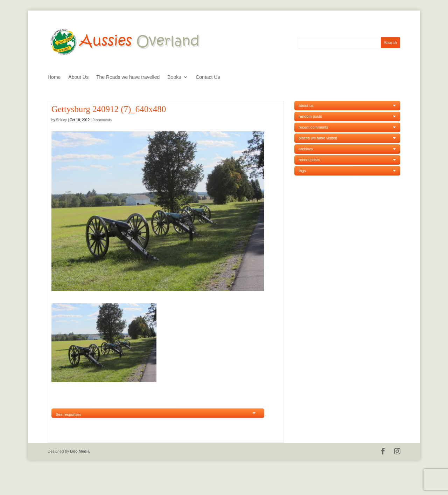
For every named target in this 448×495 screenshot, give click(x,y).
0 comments (102, 120)
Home (54, 77)
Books (174, 77)
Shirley (61, 120)
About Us (78, 77)
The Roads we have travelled (128, 77)
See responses (68, 414)
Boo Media (80, 451)
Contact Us (208, 77)
